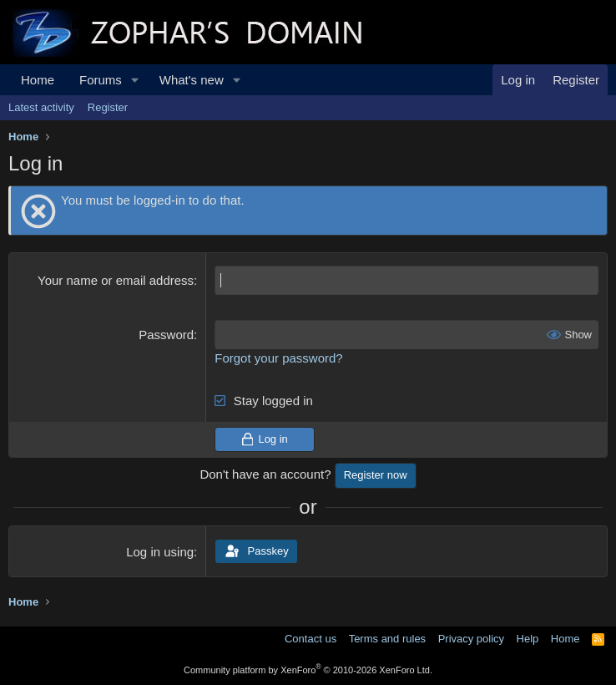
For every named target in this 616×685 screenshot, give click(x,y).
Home (38, 80)
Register (108, 107)
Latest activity (41, 107)
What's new (192, 80)
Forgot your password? (278, 358)
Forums (101, 80)
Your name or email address (116, 280)
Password (166, 335)
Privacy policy (471, 639)
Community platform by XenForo (308, 670)
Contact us (311, 639)
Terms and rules (387, 639)
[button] (135, 80)
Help (528, 639)
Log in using (160, 552)
